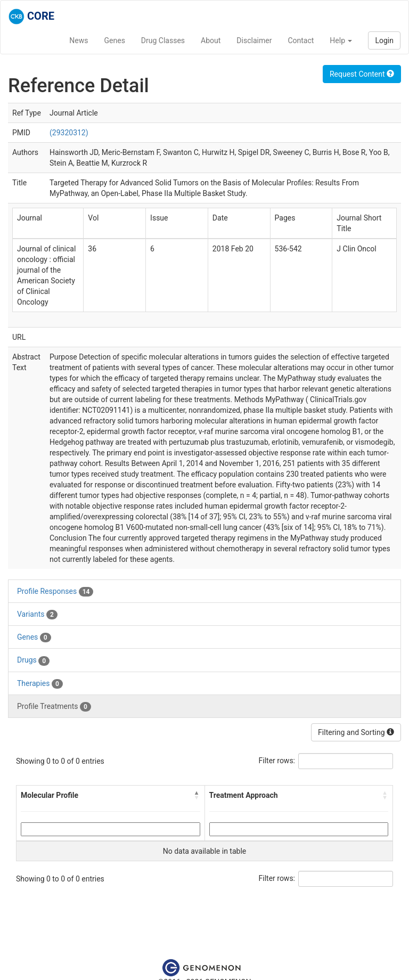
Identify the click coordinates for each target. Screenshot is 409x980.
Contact (301, 40)
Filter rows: (277, 761)
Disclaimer (254, 40)
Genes (115, 40)
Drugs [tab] (33, 660)
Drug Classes (163, 40)
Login (384, 40)
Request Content (362, 74)
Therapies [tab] (40, 684)
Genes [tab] (34, 638)
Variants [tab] (37, 615)
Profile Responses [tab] (55, 592)
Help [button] (341, 40)
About (211, 40)
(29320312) (69, 133)
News (79, 40)
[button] (197, 795)
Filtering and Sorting (356, 732)
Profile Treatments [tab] (54, 707)
